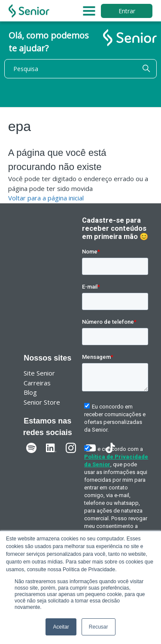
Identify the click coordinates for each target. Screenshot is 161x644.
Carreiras (37, 383)
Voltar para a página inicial (46, 198)
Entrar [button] (127, 11)
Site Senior (39, 373)
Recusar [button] (99, 627)
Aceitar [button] (61, 627)
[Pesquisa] (80, 69)
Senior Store (42, 402)
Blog (30, 392)
